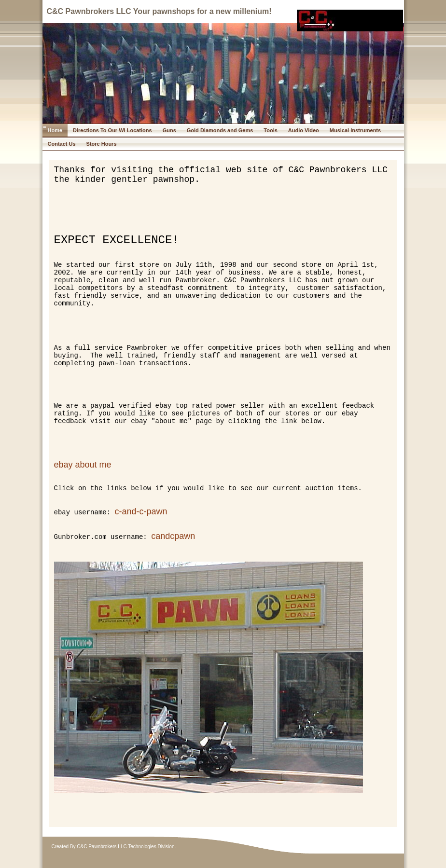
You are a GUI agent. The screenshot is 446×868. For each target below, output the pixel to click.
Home (55, 130)
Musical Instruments (355, 130)
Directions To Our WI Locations (112, 130)
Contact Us (62, 144)
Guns (169, 130)
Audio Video (304, 130)
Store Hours (102, 144)
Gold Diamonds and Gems (220, 130)
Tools (271, 130)
